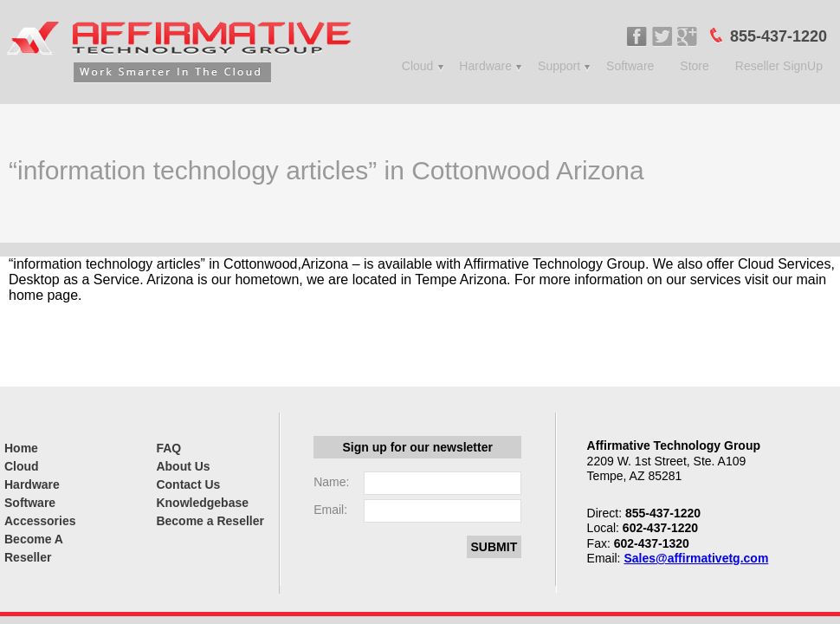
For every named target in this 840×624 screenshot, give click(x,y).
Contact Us (188, 484)
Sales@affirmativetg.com (696, 558)
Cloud (418, 66)
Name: (331, 482)
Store (694, 66)
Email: (330, 510)
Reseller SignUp (779, 66)
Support (559, 66)
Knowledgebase (202, 503)
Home (21, 448)
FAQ (168, 448)
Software (630, 66)
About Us (183, 466)
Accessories (40, 521)
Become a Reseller (210, 521)
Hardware (485, 66)
